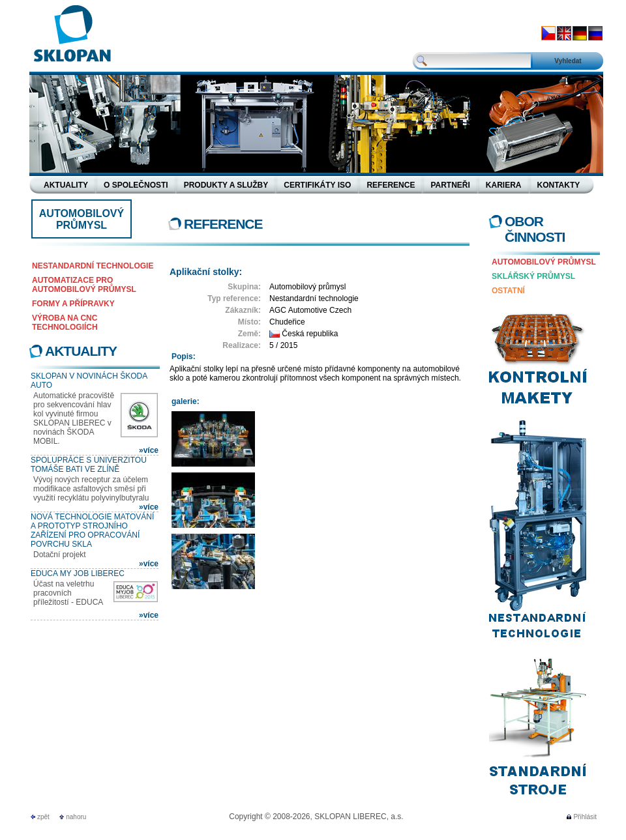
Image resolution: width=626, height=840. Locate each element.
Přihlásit (585, 817)
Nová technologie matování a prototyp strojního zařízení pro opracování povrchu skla (92, 530)
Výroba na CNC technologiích (65, 323)
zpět (43, 817)
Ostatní (508, 291)
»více (149, 450)
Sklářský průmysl (533, 276)
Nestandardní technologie (93, 266)
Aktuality (81, 351)
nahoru (76, 817)
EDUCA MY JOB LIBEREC (78, 573)
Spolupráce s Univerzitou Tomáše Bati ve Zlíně (89, 465)
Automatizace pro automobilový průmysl (84, 285)
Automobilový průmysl (544, 262)
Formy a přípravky (73, 304)
